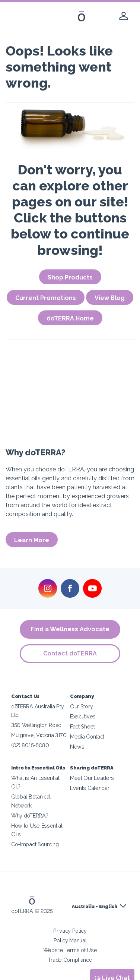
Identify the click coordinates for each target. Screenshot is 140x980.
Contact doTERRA (70, 653)
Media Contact (87, 736)
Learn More (32, 540)
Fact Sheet (82, 726)
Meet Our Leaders (92, 778)
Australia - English (95, 907)
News (77, 747)
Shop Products (70, 277)
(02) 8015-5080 (30, 745)
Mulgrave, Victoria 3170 (39, 735)
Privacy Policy (70, 931)
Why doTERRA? (30, 815)
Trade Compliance (70, 960)
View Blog (110, 298)
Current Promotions (46, 298)
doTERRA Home (70, 318)
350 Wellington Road (36, 725)
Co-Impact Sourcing (35, 844)
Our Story (81, 706)
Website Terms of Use (70, 950)
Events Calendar (90, 788)
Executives (83, 716)
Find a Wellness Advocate (70, 629)
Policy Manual (70, 940)
